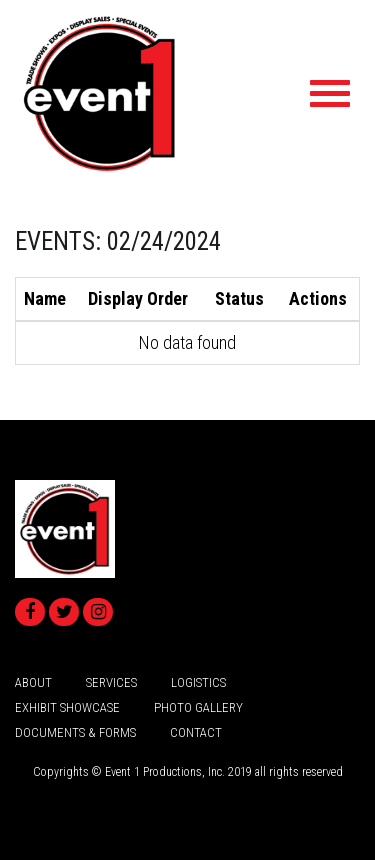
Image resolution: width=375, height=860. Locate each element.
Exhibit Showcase (67, 707)
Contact (196, 732)
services (111, 682)
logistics (198, 682)
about (33, 682)
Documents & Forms (75, 732)
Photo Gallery (198, 707)
